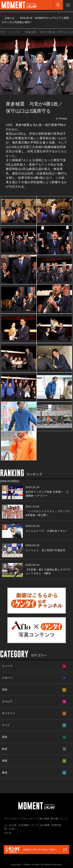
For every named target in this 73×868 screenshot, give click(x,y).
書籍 (5, 773)
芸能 (5, 690)
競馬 (5, 737)
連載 (5, 761)
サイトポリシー (13, 819)
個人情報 (44, 819)
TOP (3, 32)
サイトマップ (30, 819)
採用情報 (56, 825)
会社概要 (45, 825)
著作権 (54, 819)
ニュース (15, 32)
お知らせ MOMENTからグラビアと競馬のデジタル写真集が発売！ (35, 20)
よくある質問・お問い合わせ (10, 829)
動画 (5, 749)
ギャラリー (9, 713)
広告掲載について (29, 825)
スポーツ (7, 678)
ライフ (6, 725)
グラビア (7, 702)
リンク (63, 819)
